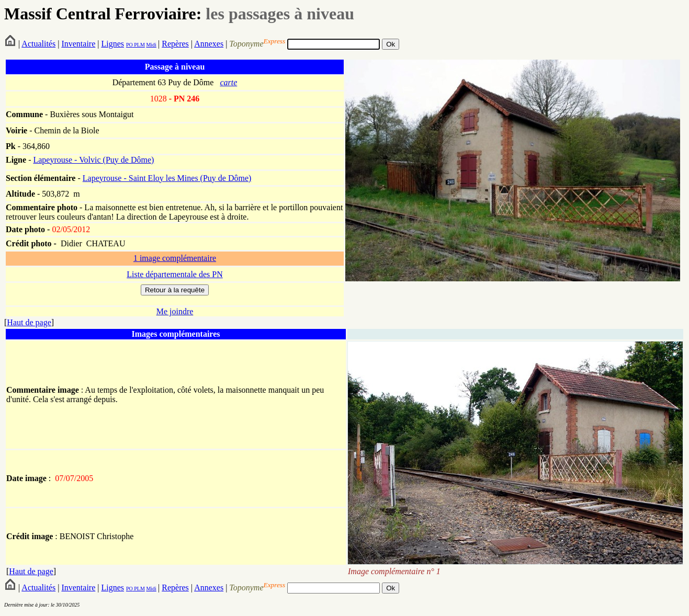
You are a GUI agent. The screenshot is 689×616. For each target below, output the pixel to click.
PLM (139, 45)
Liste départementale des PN (175, 274)
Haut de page (29, 322)
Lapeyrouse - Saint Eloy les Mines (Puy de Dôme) (167, 178)
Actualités (38, 44)
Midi (151, 45)
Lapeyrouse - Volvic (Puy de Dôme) (93, 160)
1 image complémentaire (175, 258)
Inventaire (78, 44)
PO (129, 45)
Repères (175, 44)
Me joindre (175, 311)
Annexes (209, 44)
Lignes (112, 44)
